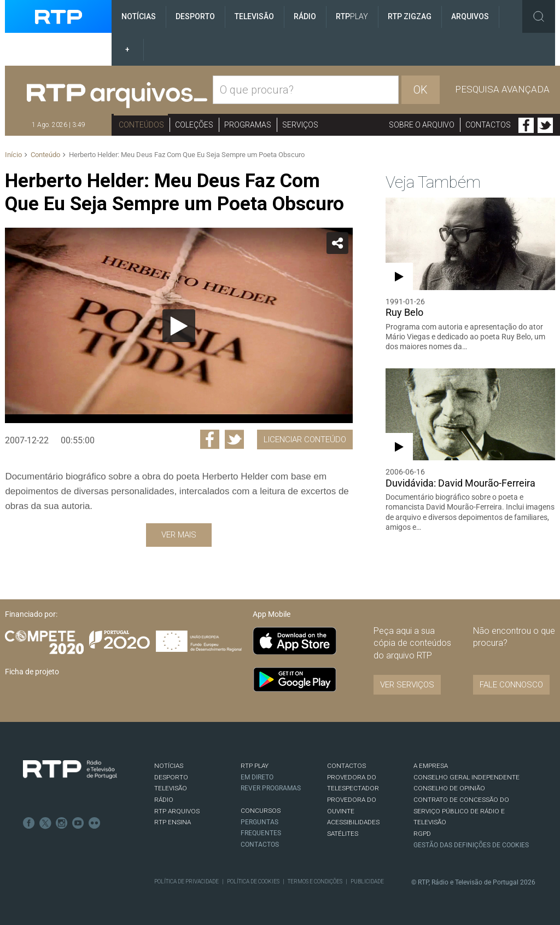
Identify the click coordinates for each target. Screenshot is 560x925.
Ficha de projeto (32, 672)
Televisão (254, 16)
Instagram (62, 823)
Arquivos (470, 16)
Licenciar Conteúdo (305, 440)
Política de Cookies (253, 881)
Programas (248, 125)
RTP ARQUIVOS (177, 811)
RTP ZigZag (410, 16)
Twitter (545, 125)
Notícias (139, 16)
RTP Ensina (173, 822)
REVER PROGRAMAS (271, 788)
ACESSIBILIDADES (353, 822)
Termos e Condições (315, 881)
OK (421, 90)
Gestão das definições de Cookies (471, 845)
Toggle (539, 16)
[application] (179, 325)
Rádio (305, 16)
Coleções (194, 125)
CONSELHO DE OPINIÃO (449, 788)
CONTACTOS (346, 766)
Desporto (195, 16)
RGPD (422, 834)
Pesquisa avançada (502, 89)
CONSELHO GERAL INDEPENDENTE (466, 777)
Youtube (78, 823)
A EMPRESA (431, 766)
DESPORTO (171, 777)
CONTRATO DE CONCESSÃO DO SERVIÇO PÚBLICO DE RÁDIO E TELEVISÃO (461, 811)
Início (13, 155)
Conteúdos (141, 125)
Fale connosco (511, 685)
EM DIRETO (257, 777)
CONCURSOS (261, 811)
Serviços (300, 125)
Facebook (526, 125)
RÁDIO (164, 800)
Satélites (343, 834)
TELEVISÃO (171, 788)
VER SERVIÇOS (407, 685)
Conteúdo (45, 155)
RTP (352, 16)
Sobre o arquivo (422, 125)
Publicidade (367, 881)
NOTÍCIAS (169, 766)
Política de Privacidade (186, 881)
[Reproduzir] (179, 326)
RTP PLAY (255, 766)
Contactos (488, 125)
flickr (95, 823)
